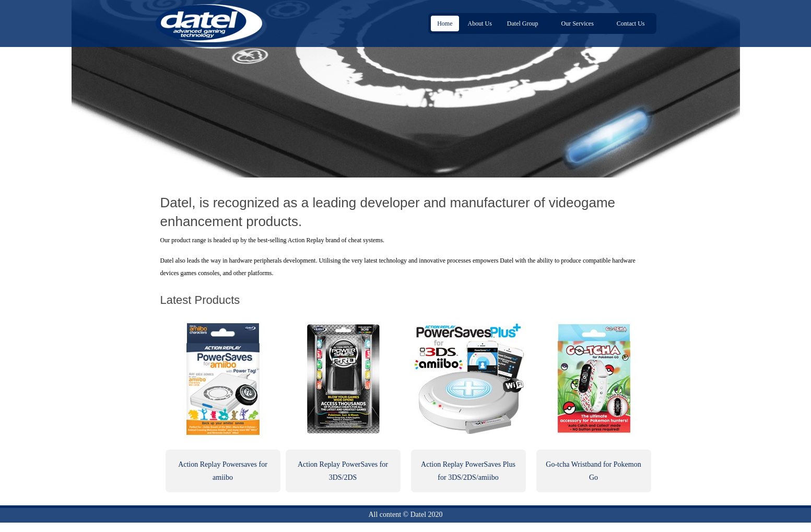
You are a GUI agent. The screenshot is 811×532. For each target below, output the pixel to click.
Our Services (579, 24)
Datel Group (524, 24)
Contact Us (631, 23)
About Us (480, 23)
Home (445, 23)
